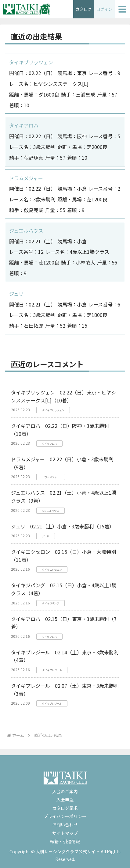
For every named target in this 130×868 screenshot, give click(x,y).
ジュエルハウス (26, 230)
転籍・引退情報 (65, 841)
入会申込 (65, 800)
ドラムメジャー (26, 178)
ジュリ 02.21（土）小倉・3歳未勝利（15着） (63, 526)
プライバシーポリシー (65, 816)
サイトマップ (65, 833)
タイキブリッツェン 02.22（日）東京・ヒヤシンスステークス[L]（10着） (63, 396)
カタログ (84, 9)
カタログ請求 (65, 808)
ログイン (104, 9)
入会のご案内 (65, 791)
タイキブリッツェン (31, 62)
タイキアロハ (24, 125)
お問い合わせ (65, 824)
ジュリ (16, 294)
